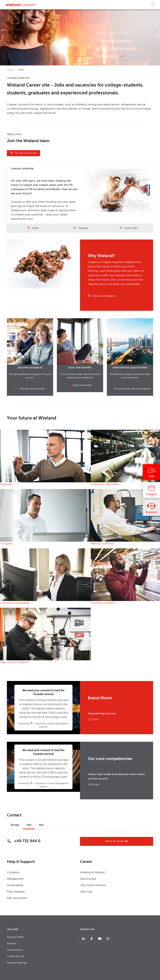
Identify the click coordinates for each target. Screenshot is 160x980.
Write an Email (117, 841)
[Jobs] (151, 473)
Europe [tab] (15, 825)
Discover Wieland (104, 296)
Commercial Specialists (15, 603)
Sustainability (15, 885)
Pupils (35, 228)
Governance (15, 950)
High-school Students (14, 662)
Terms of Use (15, 956)
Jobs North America (93, 885)
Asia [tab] (41, 825)
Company (13, 872)
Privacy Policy (16, 937)
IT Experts (6, 544)
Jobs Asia (86, 892)
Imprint (11, 944)
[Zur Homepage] (20, 5)
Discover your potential (32, 389)
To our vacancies (26, 153)
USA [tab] (29, 825)
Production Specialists (105, 484)
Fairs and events (17, 898)
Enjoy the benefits (82, 385)
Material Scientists (102, 544)
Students (83, 228)
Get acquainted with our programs (132, 389)
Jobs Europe (88, 879)
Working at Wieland (92, 872)
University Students (103, 603)
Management (15, 879)
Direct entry (131, 228)
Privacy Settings (17, 963)
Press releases (16, 892)
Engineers (6, 484)
